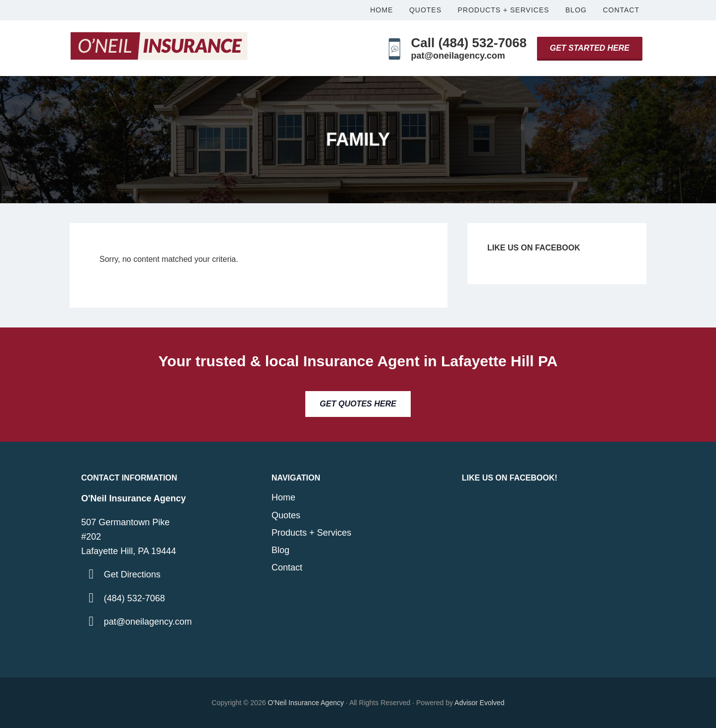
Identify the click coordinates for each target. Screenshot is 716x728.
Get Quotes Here (358, 404)
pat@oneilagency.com (148, 622)
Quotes (286, 515)
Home (283, 497)
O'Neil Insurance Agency (306, 703)
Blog (280, 550)
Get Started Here (590, 48)
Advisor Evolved (479, 703)
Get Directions (132, 574)
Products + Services (312, 533)
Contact (287, 567)
